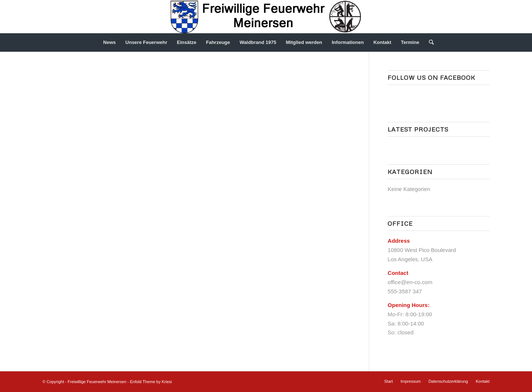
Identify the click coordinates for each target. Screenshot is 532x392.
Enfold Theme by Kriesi (151, 382)
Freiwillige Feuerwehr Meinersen (97, 382)
